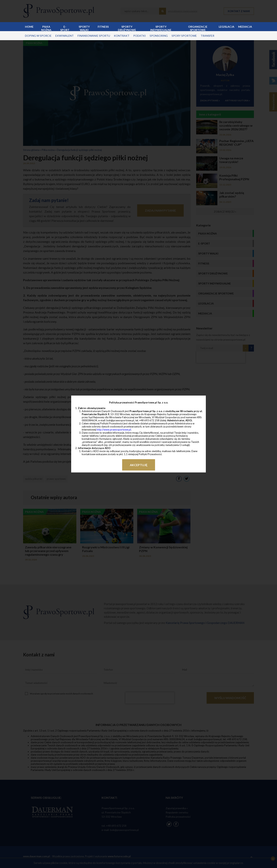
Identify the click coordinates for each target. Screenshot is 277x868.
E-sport (65, 28)
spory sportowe (184, 36)
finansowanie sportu (94, 36)
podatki (140, 36)
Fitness (103, 27)
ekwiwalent (65, 36)
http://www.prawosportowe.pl (114, 430)
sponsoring (159, 36)
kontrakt (122, 36)
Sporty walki (84, 28)
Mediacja (245, 27)
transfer (207, 36)
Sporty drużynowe (127, 28)
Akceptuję (139, 465)
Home (29, 27)
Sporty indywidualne (161, 28)
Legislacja (227, 27)
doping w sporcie (38, 36)
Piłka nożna (46, 28)
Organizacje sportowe (198, 28)
